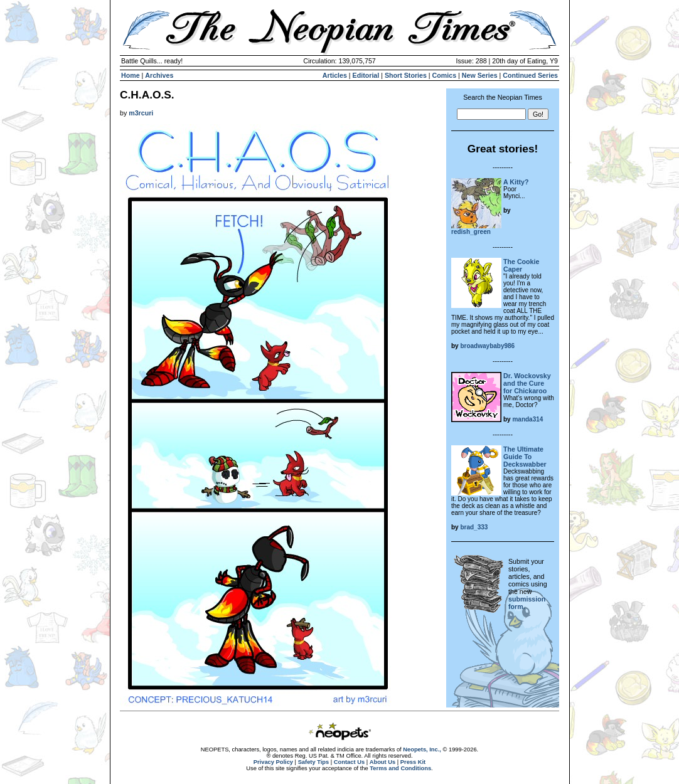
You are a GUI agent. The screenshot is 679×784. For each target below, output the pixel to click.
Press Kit (413, 762)
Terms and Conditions (400, 768)
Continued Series (530, 75)
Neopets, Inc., (422, 750)
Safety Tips (314, 762)
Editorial (366, 75)
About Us (382, 762)
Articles (335, 75)
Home (131, 75)
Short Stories (406, 75)
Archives (159, 75)
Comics (445, 75)
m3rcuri (141, 113)
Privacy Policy (273, 762)
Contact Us (349, 762)
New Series (480, 75)
